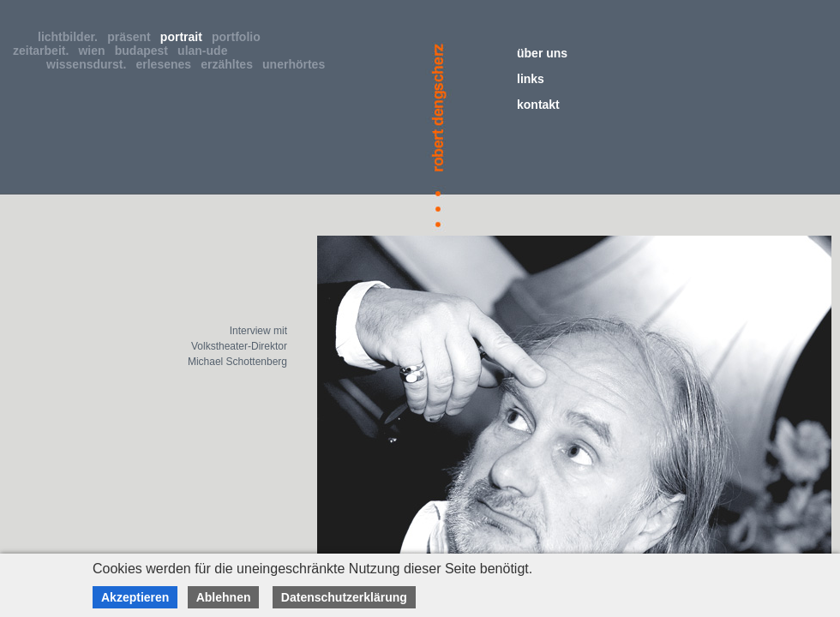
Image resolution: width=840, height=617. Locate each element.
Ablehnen (224, 597)
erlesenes (167, 64)
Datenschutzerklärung (344, 597)
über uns (542, 53)
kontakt (538, 105)
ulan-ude (206, 51)
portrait (185, 37)
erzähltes (230, 64)
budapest (145, 51)
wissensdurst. (90, 64)
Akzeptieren (135, 597)
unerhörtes (297, 64)
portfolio (240, 37)
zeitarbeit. (44, 51)
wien (95, 51)
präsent (132, 37)
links (531, 79)
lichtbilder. (71, 37)
